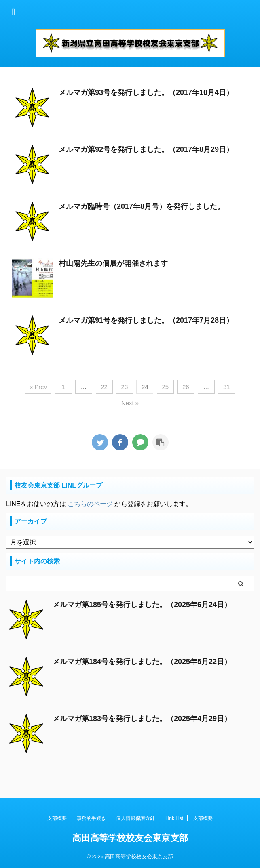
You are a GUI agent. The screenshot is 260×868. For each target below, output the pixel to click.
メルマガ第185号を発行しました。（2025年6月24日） (142, 605)
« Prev (38, 387)
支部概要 (57, 818)
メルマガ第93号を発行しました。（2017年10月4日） (146, 92)
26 (186, 387)
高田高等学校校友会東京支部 (130, 838)
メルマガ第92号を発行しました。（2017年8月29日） (146, 149)
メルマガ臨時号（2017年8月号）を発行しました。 (142, 206)
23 (125, 387)
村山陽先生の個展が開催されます (113, 263)
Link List (174, 818)
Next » (130, 403)
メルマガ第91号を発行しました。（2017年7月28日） (146, 320)
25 (166, 387)
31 (227, 387)
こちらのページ (90, 504)
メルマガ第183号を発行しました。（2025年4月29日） (142, 719)
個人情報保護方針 (135, 818)
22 (104, 387)
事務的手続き (91, 818)
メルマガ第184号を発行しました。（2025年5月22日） (142, 662)
